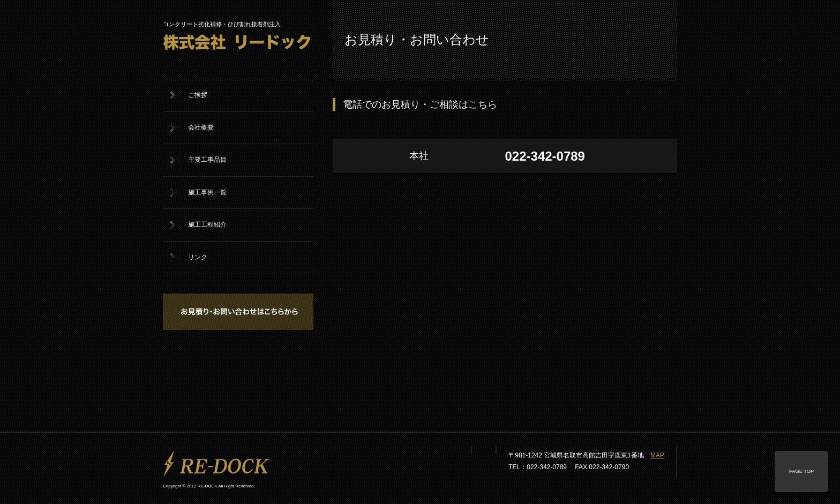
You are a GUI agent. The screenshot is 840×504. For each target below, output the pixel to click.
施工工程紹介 (207, 224)
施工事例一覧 (207, 192)
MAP (657, 455)
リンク (198, 257)
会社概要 (201, 127)
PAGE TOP (801, 471)
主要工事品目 (207, 160)
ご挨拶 (198, 95)
